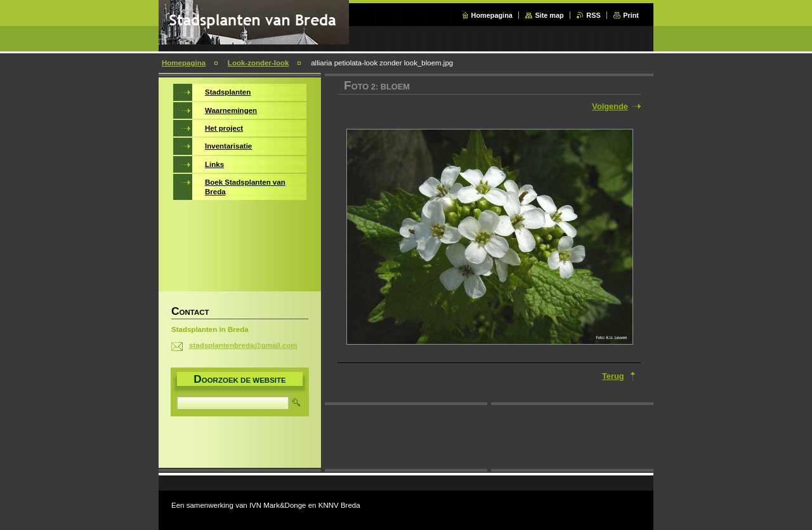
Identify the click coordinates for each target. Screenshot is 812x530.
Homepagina (492, 15)
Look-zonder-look (259, 63)
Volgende (610, 106)
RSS (593, 15)
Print (631, 15)
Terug (613, 376)
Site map (549, 15)
